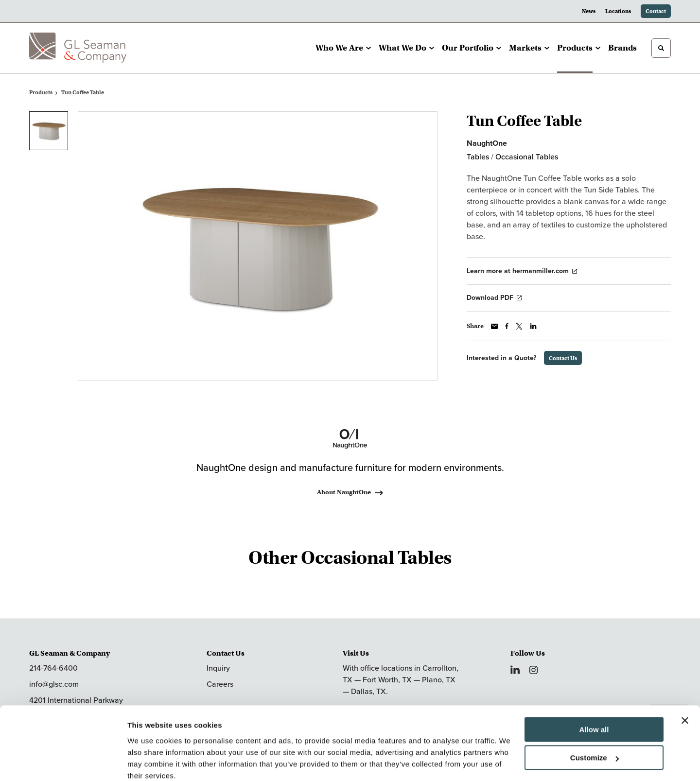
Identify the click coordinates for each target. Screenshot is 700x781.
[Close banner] (685, 680)
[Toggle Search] (661, 48)
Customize (595, 717)
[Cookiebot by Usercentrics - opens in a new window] (63, 762)
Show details (150, 762)
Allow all (594, 689)
